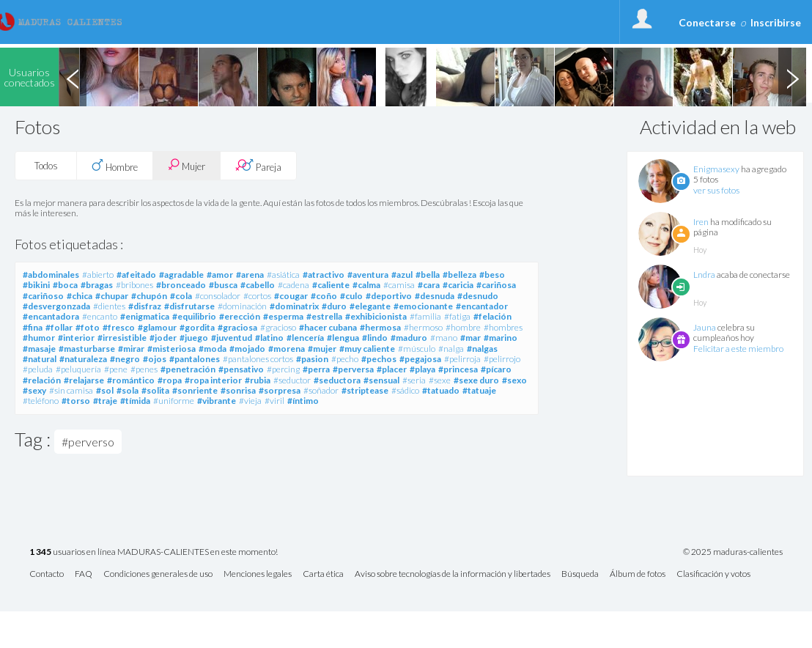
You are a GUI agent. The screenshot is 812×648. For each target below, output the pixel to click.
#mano (444, 338)
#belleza (459, 275)
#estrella (324, 316)
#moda (213, 349)
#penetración (188, 369)
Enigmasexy (716, 169)
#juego (194, 338)
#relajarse (84, 380)
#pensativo (241, 369)
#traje (105, 401)
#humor (39, 338)
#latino (269, 338)
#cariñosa (496, 285)
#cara (429, 285)
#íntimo (303, 401)
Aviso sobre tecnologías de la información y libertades (453, 574)
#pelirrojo (502, 359)
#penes (144, 369)
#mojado (247, 349)
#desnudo (478, 296)
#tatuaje (479, 390)
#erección (240, 316)
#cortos (257, 296)
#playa (422, 369)
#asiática (283, 275)
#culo (351, 296)
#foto (88, 327)
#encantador (482, 306)
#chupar (112, 296)
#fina (33, 327)
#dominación (242, 306)
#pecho (345, 359)
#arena (250, 275)
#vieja (250, 401)
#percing (283, 369)
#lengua (343, 338)
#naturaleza (83, 359)
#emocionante (423, 306)
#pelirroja (462, 359)
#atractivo (324, 275)
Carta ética (323, 574)
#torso (76, 401)
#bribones (134, 285)
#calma (366, 285)
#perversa (353, 369)
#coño (324, 296)
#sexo (514, 380)
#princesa (458, 369)
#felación (492, 316)
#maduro (409, 338)
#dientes (109, 306)
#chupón (149, 296)
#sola (128, 390)
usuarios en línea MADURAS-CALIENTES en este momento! (154, 552)
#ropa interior (213, 380)
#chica (80, 296)
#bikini (36, 285)
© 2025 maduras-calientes (733, 552)
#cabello (258, 285)
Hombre (115, 166)
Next (792, 77)
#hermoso (423, 327)
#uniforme (174, 401)
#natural (40, 359)
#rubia (258, 380)
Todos (46, 166)
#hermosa (380, 327)
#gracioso (278, 327)
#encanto (100, 316)
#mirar (131, 349)
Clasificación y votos (713, 574)
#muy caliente (367, 349)
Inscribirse (776, 22)
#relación (42, 380)
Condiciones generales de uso (158, 574)
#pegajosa (420, 359)
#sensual (381, 380)
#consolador (218, 296)
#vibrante (217, 401)
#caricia (458, 285)
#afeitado (136, 275)
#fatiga (457, 316)
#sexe (440, 380)
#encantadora (51, 316)
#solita (155, 390)
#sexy (34, 390)
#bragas (97, 285)
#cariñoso (43, 296)
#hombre (463, 327)
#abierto (98, 275)
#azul (402, 275)
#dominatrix (294, 306)
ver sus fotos (716, 190)
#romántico (131, 380)
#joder (163, 338)
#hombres (503, 327)
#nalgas (482, 349)
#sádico (405, 390)
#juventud (232, 338)
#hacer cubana (328, 327)
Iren (701, 222)
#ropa (170, 380)
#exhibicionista (376, 316)
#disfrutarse (189, 306)
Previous (73, 77)
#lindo (375, 338)
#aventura (368, 275)
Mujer (187, 165)
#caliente (331, 285)
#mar (470, 338)
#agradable (181, 275)
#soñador (321, 390)
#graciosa (237, 327)
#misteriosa (171, 349)
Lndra (704, 275)
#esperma (283, 316)
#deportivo (389, 296)
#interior (76, 338)
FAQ (84, 574)
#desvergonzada (56, 306)
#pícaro (496, 369)
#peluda (38, 369)
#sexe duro (476, 380)
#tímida (135, 401)
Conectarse (707, 22)
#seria (414, 380)
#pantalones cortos (258, 359)
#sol (105, 390)
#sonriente (195, 390)
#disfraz (145, 306)
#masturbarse (87, 349)
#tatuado (441, 390)
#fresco (119, 327)
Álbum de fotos (638, 574)
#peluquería (78, 369)
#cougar (291, 296)
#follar (59, 327)
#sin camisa (71, 390)
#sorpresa (280, 390)
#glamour (157, 327)
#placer (392, 369)
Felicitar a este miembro (738, 349)
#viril (274, 401)
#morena (287, 349)
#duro (334, 306)
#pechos (379, 359)
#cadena (294, 285)
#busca (223, 285)
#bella (428, 275)
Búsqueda (580, 574)
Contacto (47, 574)
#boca (65, 285)
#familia (425, 316)
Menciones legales (258, 574)
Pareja (258, 166)
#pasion (312, 359)
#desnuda (435, 296)
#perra (316, 369)
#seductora (337, 380)
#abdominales (51, 275)
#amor (220, 275)
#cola (181, 296)
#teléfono (41, 401)
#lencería (305, 338)
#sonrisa (238, 390)
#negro (125, 359)
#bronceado (181, 285)
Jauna (705, 327)
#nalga (451, 349)
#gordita (197, 327)
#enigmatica (145, 316)
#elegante (370, 306)
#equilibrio (194, 316)
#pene (116, 369)
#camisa (399, 285)
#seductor (292, 380)
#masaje (39, 349)
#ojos (155, 359)
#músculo (417, 349)
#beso (492, 275)
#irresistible (122, 338)
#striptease (365, 390)
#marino (501, 338)
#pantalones (195, 359)
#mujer (322, 349)
